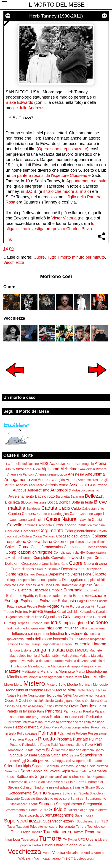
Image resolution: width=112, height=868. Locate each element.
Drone (99, 585)
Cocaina (99, 525)
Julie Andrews (32, 108)
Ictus (56, 622)
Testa (15, 832)
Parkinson (59, 717)
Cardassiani (36, 520)
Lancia (24, 644)
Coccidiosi (13, 531)
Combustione (75, 547)
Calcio (64, 508)
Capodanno (18, 520)
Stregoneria (93, 804)
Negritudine (36, 695)
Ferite (65, 606)
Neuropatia (53, 695)
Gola (67, 617)
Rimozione (16, 750)
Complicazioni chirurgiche (29, 552)
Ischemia (60, 639)
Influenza (71, 628)
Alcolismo (24, 469)
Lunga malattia (49, 650)
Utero (59, 845)
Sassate (31, 755)
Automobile (61, 490)
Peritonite (94, 717)
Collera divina (40, 542)
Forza (101, 606)
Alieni (36, 469)
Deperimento (59, 574)
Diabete (99, 574)
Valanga (71, 845)
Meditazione (31, 672)
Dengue (42, 574)
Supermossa (84, 815)
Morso (61, 690)
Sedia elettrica (98, 766)
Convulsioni (61, 557)
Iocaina (95, 634)
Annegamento (17, 480)
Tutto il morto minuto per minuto (76, 257)
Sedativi (80, 766)
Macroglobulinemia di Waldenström (35, 656)
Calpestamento (93, 509)
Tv (65, 840)
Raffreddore (31, 745)
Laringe (35, 644)
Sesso (11, 777)
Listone (26, 650)
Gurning (10, 623)
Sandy (100, 750)
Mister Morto (13, 685)
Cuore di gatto (22, 569)
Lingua (15, 650)
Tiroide (25, 832)
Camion (14, 514)
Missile (99, 677)
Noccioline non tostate (89, 695)
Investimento (77, 634)
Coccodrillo (29, 531)
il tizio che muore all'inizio (67, 191)
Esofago (12, 601)
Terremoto (67, 826)
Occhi (23, 700)
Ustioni (47, 845)
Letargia (66, 644)
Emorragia (73, 590)
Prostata (64, 739)
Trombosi (12, 839)
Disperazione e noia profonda (40, 580)
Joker (73, 639)
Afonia (100, 463)
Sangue (16, 755)
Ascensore (36, 485)
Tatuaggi (22, 827)
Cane (74, 514)
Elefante (25, 590)
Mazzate (13, 671)
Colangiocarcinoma (81, 531)
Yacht (38, 858)
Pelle (82, 717)
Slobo (100, 787)
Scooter (38, 766)
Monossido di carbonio (25, 690)
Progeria (31, 739)
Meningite (67, 671)
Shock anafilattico (58, 777)
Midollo (13, 677)
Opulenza (92, 701)
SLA (50, 750)
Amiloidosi (88, 469)
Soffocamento (20, 793)
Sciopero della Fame (87, 761)
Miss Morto (84, 677)
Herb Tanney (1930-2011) (56, 16)
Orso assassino (31, 706)
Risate (29, 750)
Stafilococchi (19, 804)
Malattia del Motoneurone (45, 661)
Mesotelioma (96, 671)
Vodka (89, 853)
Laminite (12, 644)
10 (28, 181)
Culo (65, 564)
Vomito (99, 853)
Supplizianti (85, 821)
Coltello (11, 547)
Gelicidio (73, 612)
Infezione (54, 628)
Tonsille (37, 832)
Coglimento (51, 531)
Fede (42, 606)
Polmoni (47, 733)
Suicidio (58, 809)
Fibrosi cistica (80, 606)
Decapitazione (73, 569)
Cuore (39, 257)
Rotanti (40, 750)
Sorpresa (55, 793)
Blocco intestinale (34, 502)
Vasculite (85, 845)
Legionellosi (50, 644)
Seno (25, 771)
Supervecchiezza (23, 821)
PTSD (103, 706)
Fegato (53, 606)
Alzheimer (70, 469)
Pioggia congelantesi (75, 727)
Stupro (43, 810)
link (9, 239)
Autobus (20, 490)
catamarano (52, 858)
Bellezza (94, 496)
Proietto (46, 739)
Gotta (88, 617)
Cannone (86, 514)
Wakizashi (26, 858)
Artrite (10, 485)
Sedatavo (67, 766)
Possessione (97, 733)
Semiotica (12, 771)
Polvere (81, 733)
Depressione (81, 574)
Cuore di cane (95, 563)
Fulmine (21, 611)
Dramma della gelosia (76, 585)
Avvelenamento (21, 496)
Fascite (102, 601)
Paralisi (88, 711)
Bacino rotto (45, 496)
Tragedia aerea (57, 832)
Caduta (49, 508)
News (67, 695)
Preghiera (17, 739)
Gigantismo (52, 617)
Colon (59, 542)
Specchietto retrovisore (53, 799)
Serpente (99, 771)
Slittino (90, 787)
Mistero (34, 683)
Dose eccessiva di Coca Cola (38, 585)
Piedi (55, 727)
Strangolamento (69, 804)
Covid (77, 557)
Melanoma (49, 671)
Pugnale (80, 739)
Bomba (65, 502)
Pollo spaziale (27, 733)
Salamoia (87, 750)
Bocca (52, 502)
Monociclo (100, 685)
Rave (89, 745)
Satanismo (60, 755)
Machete (96, 650)
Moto (72, 690)
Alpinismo (51, 469)
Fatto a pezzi (16, 606)
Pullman (96, 739)
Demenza (14, 574)
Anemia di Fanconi (21, 474)
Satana (44, 755)
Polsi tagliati (66, 733)
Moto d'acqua (88, 690)
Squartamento (96, 799)
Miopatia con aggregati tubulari (51, 677)
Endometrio (92, 590)
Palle (40, 711)
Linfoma (99, 644)
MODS (83, 650)
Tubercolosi (29, 840)
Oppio (80, 701)
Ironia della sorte (38, 639)
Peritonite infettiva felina (25, 722)
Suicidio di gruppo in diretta (88, 810)
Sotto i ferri (70, 793)
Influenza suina (24, 634)
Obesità (11, 700)
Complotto (42, 557)
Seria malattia (81, 771)
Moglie (72, 684)
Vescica (59, 853)
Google (78, 617)
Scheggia (58, 761)
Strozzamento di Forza (21, 810)
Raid (54, 745)
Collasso (49, 536)
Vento (47, 853)
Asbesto (22, 485)
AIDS (44, 463)
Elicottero (40, 590)
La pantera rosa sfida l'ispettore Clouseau (49, 176)
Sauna (74, 755)
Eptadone (56, 596)
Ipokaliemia (15, 639)
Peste (8, 727)
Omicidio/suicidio (41, 701)
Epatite (28, 596)
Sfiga (39, 776)
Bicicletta (12, 502)
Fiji (93, 606)
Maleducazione (39, 666)
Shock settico (82, 777)
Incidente (98, 622)
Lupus (71, 650)
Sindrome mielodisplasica (53, 787)
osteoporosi (85, 858)
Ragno (45, 745)
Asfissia (51, 485)
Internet (44, 634)
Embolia (56, 590)
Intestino (57, 634)
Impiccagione (75, 623)
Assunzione (99, 485)
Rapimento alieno (71, 745)
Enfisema (14, 596)
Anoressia (46, 480)
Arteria (71, 480)
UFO (82, 840)
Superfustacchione (57, 815)
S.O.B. (31, 191)
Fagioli (82, 601)
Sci (68, 761)
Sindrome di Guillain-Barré (65, 782)
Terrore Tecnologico (90, 827)
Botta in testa (82, 502)
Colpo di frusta (76, 542)
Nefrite (22, 695)
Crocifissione (51, 564)
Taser (11, 827)
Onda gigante (64, 701)
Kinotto (84, 639)
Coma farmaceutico (47, 547)
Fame (92, 601)
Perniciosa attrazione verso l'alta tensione (74, 722)
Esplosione (30, 601)
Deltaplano (94, 569)
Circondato (44, 525)
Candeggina (60, 514)
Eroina (78, 596)
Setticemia (25, 776)
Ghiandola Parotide (94, 612)
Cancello (44, 514)
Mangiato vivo (91, 666)
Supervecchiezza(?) (59, 821)
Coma (24, 547)
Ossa (48, 706)
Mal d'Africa (70, 656)
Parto (73, 717)
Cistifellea (85, 525)
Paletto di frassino (21, 711)
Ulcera (92, 839)
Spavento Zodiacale (20, 799)
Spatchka (96, 793)
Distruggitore (73, 580)
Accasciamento (62, 463)
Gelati (61, 612)
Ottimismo (61, 706)
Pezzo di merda (26, 727)
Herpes (22, 623)
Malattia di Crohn (77, 661)
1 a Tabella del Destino (22, 464)
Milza (24, 677)
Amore (101, 469)
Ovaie (74, 706)
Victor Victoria (64, 218)
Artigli (104, 480)
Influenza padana (92, 628)
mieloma (68, 858)
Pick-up (45, 727)
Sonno (40, 793)
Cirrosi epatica (65, 525)
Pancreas (54, 711)
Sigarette (99, 777)
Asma (63, 485)
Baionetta (63, 496)
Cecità (97, 519)
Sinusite (78, 787)
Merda (80, 672)
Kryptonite (97, 639)
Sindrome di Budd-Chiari (27, 782)
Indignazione (35, 628)
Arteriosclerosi (88, 480)
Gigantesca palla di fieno (24, 617)
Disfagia (11, 580)
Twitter (72, 840)
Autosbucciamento (85, 490)
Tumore (50, 838)
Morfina (50, 690)
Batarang (77, 496)
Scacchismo (91, 755)
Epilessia (42, 596)
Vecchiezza (14, 262)
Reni (98, 744)
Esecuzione (95, 596)
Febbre (32, 606)
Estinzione (48, 601)
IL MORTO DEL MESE (56, 5)
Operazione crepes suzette (63, 149)
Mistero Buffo (57, 685)
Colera (27, 536)
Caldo (76, 508)
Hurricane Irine (39, 623)
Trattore (78, 832)
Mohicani (85, 685)
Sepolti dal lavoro (45, 771)
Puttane (16, 745)
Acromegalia (85, 464)
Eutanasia (67, 601)
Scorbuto (52, 766)
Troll (98, 832)
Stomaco (47, 804)
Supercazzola (29, 815)
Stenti (33, 804)
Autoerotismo (38, 490)
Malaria (85, 656)
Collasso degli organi (73, 536)
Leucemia (82, 644)
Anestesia (76, 474)
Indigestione (16, 628)
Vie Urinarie (75, 853)
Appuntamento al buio (86, 181)
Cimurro (29, 525)
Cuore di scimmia (48, 569)
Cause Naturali (62, 519)
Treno (89, 832)
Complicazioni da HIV (69, 552)
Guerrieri (99, 617)
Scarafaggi (18, 761)
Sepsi (65, 771)
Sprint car (77, 799)
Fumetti (36, 611)
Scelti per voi (39, 761)
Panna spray (73, 711)
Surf (97, 821)
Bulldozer (34, 509)
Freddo (9, 612)
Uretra (36, 845)
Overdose (89, 706)
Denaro (30, 574)
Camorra (29, 514)
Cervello (15, 525)
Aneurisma (95, 474)
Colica (37, 536)
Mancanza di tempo (65, 666)
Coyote (88, 558)
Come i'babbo (97, 547)
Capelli (99, 514)
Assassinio (79, 485)
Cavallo (85, 520)
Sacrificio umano (67, 750)
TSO (105, 821)
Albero (10, 469)
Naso (102, 690)
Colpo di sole (97, 542)
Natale (12, 695)
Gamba (50, 611)
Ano (34, 480)
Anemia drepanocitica (51, 474)
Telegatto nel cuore (44, 827)
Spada (84, 793)
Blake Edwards (19, 102)
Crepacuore (31, 563)
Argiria (60, 480)
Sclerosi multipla (17, 766)
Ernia (68, 596)
